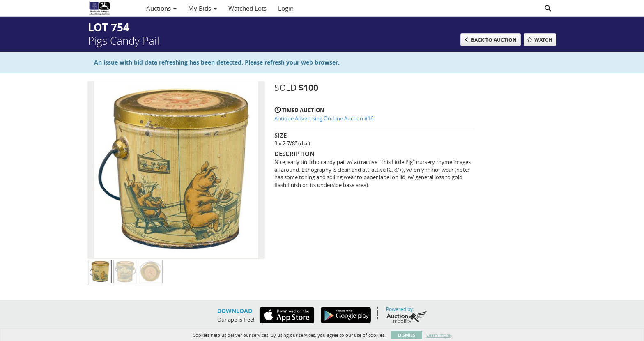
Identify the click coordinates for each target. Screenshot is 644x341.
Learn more (438, 335)
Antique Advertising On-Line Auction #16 (324, 118)
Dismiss (407, 335)
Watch (543, 40)
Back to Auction (494, 40)
